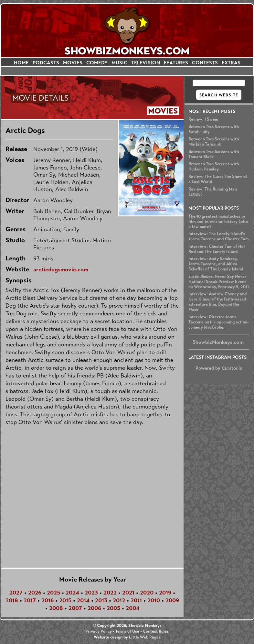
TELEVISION (146, 63)
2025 (53, 593)
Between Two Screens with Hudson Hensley (214, 167)
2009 (172, 600)
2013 (101, 600)
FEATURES (176, 63)
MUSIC (119, 63)
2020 (147, 593)
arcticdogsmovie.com (61, 269)
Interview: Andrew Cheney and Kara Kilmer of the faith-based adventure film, (218, 302)
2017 (30, 600)
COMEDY (97, 63)
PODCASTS (46, 63)
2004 (133, 608)
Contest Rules (156, 631)
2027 (16, 593)
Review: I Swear (204, 119)
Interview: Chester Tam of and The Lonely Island (217, 249)
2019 (165, 593)
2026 (35, 593)
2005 (113, 608)
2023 (91, 593)
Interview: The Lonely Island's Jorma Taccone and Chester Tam (218, 236)
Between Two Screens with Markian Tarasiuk (214, 142)
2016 (48, 600)
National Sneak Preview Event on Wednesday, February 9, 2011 (219, 282)
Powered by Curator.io (219, 368)
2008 (56, 608)
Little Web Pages (145, 637)
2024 (72, 593)
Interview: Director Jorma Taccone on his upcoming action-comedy (219, 322)
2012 (119, 600)
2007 (75, 608)
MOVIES (73, 63)
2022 (110, 593)
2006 (94, 608)
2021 (128, 593)
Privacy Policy (99, 631)
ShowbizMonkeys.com (218, 342)
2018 (12, 600)
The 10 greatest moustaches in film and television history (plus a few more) (218, 222)
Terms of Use (127, 631)
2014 (83, 600)
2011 (136, 600)
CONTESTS (205, 63)
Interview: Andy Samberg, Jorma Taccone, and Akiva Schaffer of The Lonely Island (216, 264)
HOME (21, 63)
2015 (65, 600)
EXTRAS (231, 63)
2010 (154, 600)
